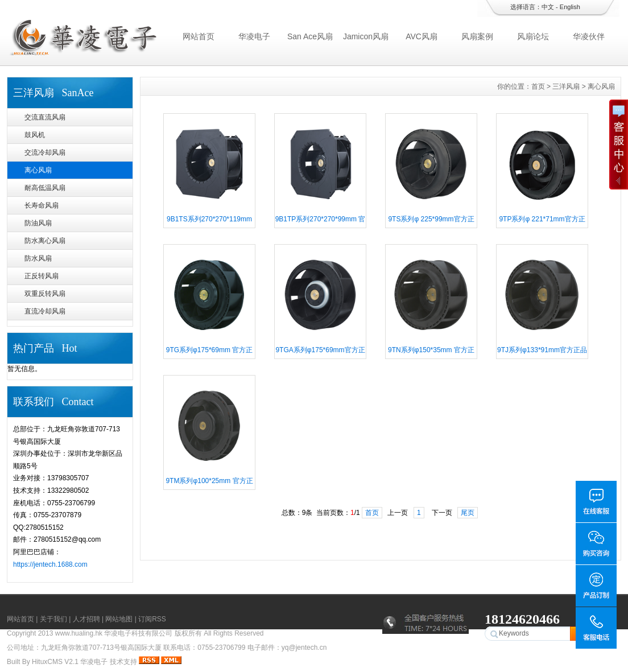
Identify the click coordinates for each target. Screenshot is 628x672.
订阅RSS (152, 619)
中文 (548, 7)
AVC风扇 (422, 36)
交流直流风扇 (45, 117)
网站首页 (199, 36)
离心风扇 (38, 170)
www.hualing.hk (79, 633)
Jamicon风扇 (366, 36)
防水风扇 (38, 258)
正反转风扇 (42, 276)
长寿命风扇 (42, 205)
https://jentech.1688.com (50, 564)
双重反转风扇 (45, 294)
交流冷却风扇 (45, 152)
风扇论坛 (533, 36)
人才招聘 (86, 619)
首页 (538, 86)
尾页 (468, 513)
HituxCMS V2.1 (55, 662)
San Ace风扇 (310, 36)
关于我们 (53, 619)
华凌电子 (254, 36)
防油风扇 (38, 223)
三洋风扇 (566, 86)
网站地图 (119, 619)
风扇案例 (477, 36)
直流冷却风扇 (45, 311)
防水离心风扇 (45, 241)
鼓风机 (35, 135)
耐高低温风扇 (45, 188)
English (570, 7)
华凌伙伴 (589, 36)
